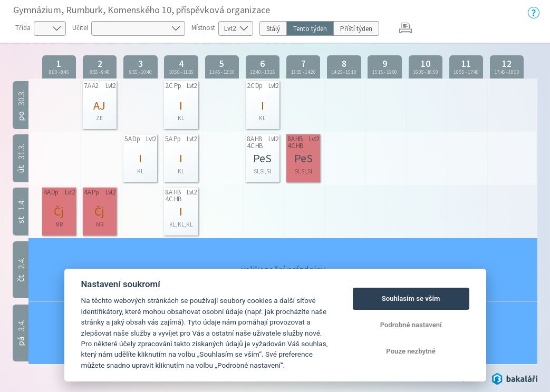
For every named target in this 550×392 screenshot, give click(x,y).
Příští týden (356, 29)
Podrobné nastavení (411, 325)
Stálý (273, 29)
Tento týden (310, 29)
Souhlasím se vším (411, 298)
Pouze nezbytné (411, 351)
